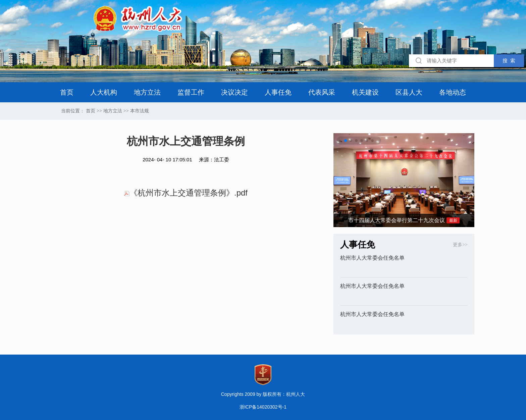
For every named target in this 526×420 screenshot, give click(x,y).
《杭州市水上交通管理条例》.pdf (186, 193)
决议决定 (234, 92)
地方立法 (147, 92)
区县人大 (409, 92)
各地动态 (453, 92)
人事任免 (278, 92)
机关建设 (365, 92)
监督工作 (191, 92)
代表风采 (322, 92)
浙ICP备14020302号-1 (263, 407)
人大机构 (104, 92)
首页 (67, 92)
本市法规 (140, 111)
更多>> (460, 245)
